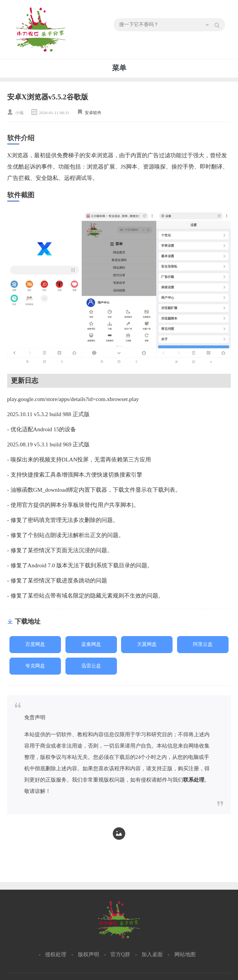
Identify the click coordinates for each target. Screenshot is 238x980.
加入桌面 (152, 954)
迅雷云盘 (91, 666)
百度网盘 (35, 644)
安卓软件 (93, 113)
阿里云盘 (203, 644)
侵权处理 (56, 954)
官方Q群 (120, 954)
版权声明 (89, 954)
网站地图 (185, 954)
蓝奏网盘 (91, 644)
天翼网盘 (147, 644)
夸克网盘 (35, 666)
